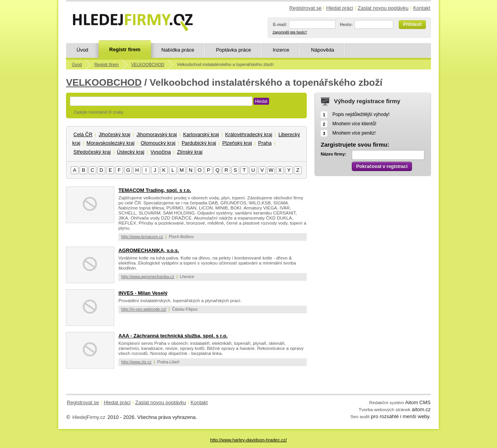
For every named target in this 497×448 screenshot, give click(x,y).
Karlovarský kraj (201, 134)
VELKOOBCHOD (148, 64)
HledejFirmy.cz (89, 417)
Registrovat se (305, 8)
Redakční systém (387, 402)
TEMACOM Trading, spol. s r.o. (155, 190)
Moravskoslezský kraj (111, 143)
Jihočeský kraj (115, 134)
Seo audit (360, 416)
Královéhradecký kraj (249, 134)
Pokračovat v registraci (382, 166)
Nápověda (322, 50)
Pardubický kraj (199, 143)
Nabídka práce (178, 50)
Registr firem (125, 49)
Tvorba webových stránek (385, 409)
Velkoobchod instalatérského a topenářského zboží (225, 64)
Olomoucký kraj (158, 143)
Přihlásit (412, 24)
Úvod (82, 50)
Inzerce (281, 50)
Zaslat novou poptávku (383, 8)
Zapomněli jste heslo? (290, 32)
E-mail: (280, 24)
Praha (265, 143)
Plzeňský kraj (237, 143)
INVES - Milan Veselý (143, 293)
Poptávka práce (233, 50)
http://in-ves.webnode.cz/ (144, 309)
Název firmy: (333, 154)
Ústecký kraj (131, 152)
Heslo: (346, 24)
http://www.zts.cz (136, 362)
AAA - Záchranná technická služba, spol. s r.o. (173, 336)
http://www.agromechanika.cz (148, 277)
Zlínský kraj (190, 152)
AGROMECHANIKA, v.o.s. (149, 250)
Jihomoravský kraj (156, 134)
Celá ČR (83, 134)
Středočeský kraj (92, 152)
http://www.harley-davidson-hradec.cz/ (248, 440)
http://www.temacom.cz (142, 237)
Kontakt (422, 8)
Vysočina (161, 152)
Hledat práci (340, 8)
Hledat (261, 101)
